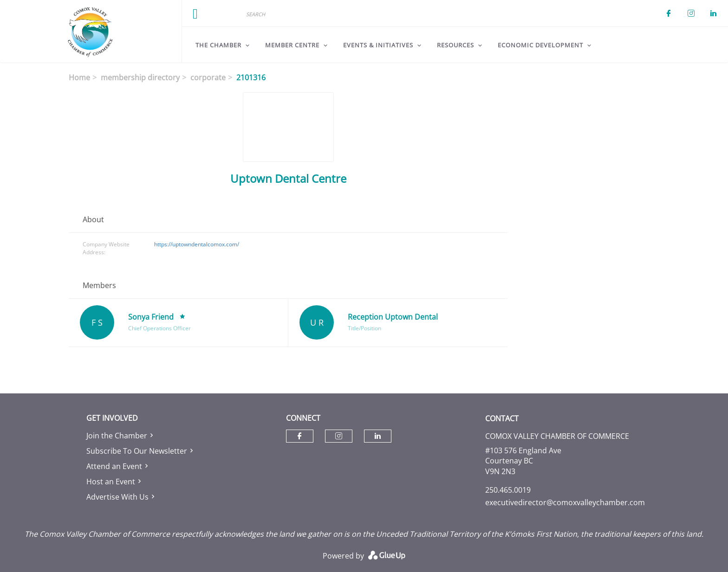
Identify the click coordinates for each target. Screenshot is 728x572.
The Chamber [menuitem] (218, 45)
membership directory (140, 77)
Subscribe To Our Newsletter (137, 451)
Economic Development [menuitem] (540, 45)
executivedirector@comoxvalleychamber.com (565, 502)
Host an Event (111, 482)
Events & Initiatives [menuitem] (378, 45)
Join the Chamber (117, 436)
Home (79, 77)
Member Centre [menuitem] (292, 45)
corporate (208, 77)
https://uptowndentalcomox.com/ (197, 244)
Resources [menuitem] (455, 45)
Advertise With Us (117, 497)
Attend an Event (114, 466)
